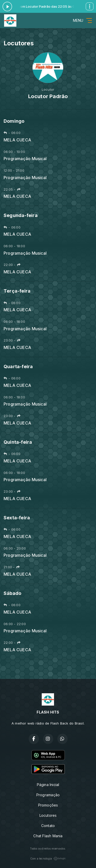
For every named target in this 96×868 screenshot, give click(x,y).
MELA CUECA (17, 140)
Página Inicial (48, 785)
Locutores (48, 815)
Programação (48, 795)
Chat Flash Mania (48, 836)
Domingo (14, 121)
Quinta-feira (18, 442)
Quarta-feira (18, 366)
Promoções (48, 805)
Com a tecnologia (48, 859)
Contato (48, 826)
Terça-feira (17, 291)
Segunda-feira (21, 215)
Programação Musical (25, 159)
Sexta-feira (17, 518)
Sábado (12, 593)
